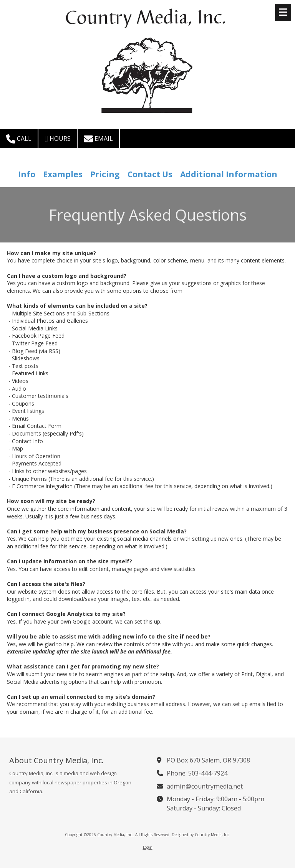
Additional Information (229, 174)
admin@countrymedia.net (205, 786)
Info (27, 174)
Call (19, 139)
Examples (63, 174)
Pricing (105, 174)
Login (148, 847)
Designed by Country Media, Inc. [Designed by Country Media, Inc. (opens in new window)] (201, 835)
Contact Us (150, 174)
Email (98, 139)
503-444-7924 (208, 773)
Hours (58, 139)
